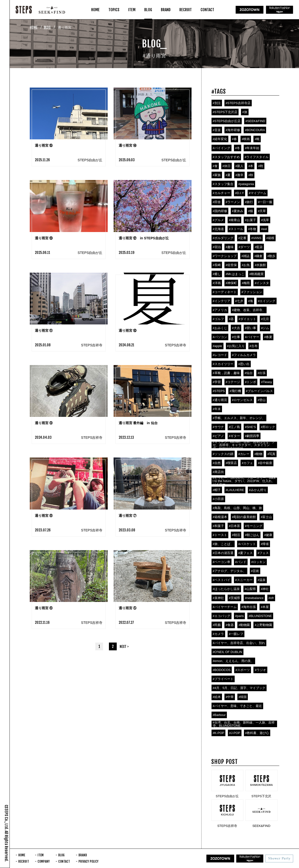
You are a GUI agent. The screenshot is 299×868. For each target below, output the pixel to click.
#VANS (256, 238)
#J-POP (235, 733)
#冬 (238, 148)
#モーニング (254, 526)
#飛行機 (235, 391)
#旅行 (249, 202)
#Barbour (219, 715)
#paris (239, 616)
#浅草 (265, 220)
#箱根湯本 (220, 517)
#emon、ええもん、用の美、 (233, 661)
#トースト (220, 535)
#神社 (265, 589)
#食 (215, 166)
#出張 (262, 373)
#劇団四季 (252, 436)
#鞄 (260, 166)
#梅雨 (246, 283)
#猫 (251, 211)
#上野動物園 (263, 625)
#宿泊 (217, 247)
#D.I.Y (240, 193)
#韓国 (243, 697)
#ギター (234, 436)
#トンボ (251, 382)
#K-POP (219, 733)
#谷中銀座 (265, 463)
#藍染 (259, 247)
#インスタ (262, 283)
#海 (251, 301)
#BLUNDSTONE (260, 616)
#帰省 (265, 544)
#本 (251, 166)
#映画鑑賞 (256, 274)
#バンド (241, 562)
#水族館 (260, 265)
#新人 (239, 166)
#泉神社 (218, 598)
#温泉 (262, 580)
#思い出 (244, 364)
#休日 (227, 166)
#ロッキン (258, 562)
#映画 (246, 139)
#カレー (244, 454)
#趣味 (230, 247)
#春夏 (268, 337)
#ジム (265, 328)
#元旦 (265, 319)
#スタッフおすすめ (226, 157)
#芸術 (255, 571)
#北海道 (218, 229)
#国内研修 (220, 211)
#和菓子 (218, 526)
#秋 (251, 175)
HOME (34, 27)
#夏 (228, 175)
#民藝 (217, 625)
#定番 (242, 238)
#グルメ (218, 220)
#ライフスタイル (257, 157)
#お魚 (246, 265)
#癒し (217, 274)
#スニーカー (244, 580)
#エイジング (267, 301)
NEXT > (124, 647)
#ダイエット (247, 319)
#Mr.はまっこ (235, 274)
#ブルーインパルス (259, 391)
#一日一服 (265, 202)
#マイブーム (258, 193)
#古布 (254, 346)
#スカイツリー (223, 364)
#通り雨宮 (220, 400)
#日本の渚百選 (223, 553)
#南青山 (234, 220)
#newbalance (254, 598)
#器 (231, 319)
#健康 (268, 535)
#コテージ (233, 382)
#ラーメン (233, 202)
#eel (264, 229)
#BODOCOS (222, 670)
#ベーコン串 (222, 562)
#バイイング (222, 148)
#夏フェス (246, 553)
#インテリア (222, 301)
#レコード (220, 355)
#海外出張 (249, 607)
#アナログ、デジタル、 (229, 571)
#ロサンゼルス (242, 400)
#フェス (263, 553)
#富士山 (266, 517)
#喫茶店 (231, 463)
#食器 (230, 625)
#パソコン (220, 337)
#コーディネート (225, 292)
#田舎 (217, 202)
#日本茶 (234, 526)
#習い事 (251, 328)
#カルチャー (222, 193)
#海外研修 (233, 130)
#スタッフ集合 (223, 184)
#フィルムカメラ (244, 355)
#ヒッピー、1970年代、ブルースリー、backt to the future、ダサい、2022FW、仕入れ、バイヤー (244, 481)
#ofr (271, 598)
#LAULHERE (235, 490)
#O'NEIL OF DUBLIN (227, 652)
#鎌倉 (258, 256)
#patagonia (246, 184)
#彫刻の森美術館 (244, 517)
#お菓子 (251, 220)
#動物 (258, 454)
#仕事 (236, 337)
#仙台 (249, 373)
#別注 (217, 103)
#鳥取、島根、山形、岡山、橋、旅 (237, 508)
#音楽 (217, 130)
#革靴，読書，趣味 (226, 373)
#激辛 (239, 175)
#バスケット (247, 544)
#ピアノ (218, 436)
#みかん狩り (258, 490)
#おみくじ (220, 328)
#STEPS (219, 391)
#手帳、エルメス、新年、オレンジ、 (239, 418)
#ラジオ (260, 670)
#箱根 (270, 238)
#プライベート (223, 679)
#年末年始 (252, 148)
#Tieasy (266, 382)
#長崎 (217, 265)
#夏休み (238, 211)
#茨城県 (234, 598)
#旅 (245, 112)
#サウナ (218, 427)
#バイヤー (252, 337)
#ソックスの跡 (223, 454)
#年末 (217, 409)
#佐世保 (231, 265)
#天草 (262, 211)
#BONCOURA (255, 130)
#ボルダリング (223, 238)
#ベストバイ (222, 580)
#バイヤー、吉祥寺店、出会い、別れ (239, 643)
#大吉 (236, 328)
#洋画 (217, 283)
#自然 (217, 463)
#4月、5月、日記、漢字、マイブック (239, 688)
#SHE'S (250, 427)
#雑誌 (246, 256)
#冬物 (252, 229)
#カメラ (218, 634)
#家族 (217, 175)
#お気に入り (236, 346)
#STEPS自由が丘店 (227, 121)
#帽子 (217, 490)
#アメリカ (220, 310)
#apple (217, 346)
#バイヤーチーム (225, 607)
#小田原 (218, 499)
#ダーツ (244, 247)
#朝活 (236, 535)
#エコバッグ (222, 616)
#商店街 (218, 472)
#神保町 (231, 283)
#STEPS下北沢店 (225, 112)
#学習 (217, 382)
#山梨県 (250, 589)
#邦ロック (268, 427)
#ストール (236, 229)
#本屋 (265, 607)
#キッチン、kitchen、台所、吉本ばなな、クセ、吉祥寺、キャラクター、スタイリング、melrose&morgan (244, 445)
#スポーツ (243, 670)
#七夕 (239, 301)
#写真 (271, 454)
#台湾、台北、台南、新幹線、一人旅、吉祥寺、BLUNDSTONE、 (244, 724)
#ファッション (252, 292)
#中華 (230, 697)
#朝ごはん (252, 535)
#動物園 (244, 625)
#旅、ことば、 (223, 544)
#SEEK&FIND (255, 121)
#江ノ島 (234, 427)
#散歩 (271, 256)
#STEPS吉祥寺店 (238, 103)
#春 (234, 139)
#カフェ (247, 463)
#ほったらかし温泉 (226, 589)
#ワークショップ (225, 256)
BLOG (47, 27)
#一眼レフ (236, 634)
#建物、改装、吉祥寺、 (249, 310)
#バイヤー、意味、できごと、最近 (237, 706)
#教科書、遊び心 (257, 733)
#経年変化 (220, 139)
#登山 (262, 400)
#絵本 (217, 697)
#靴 (257, 139)
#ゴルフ (218, 319)
